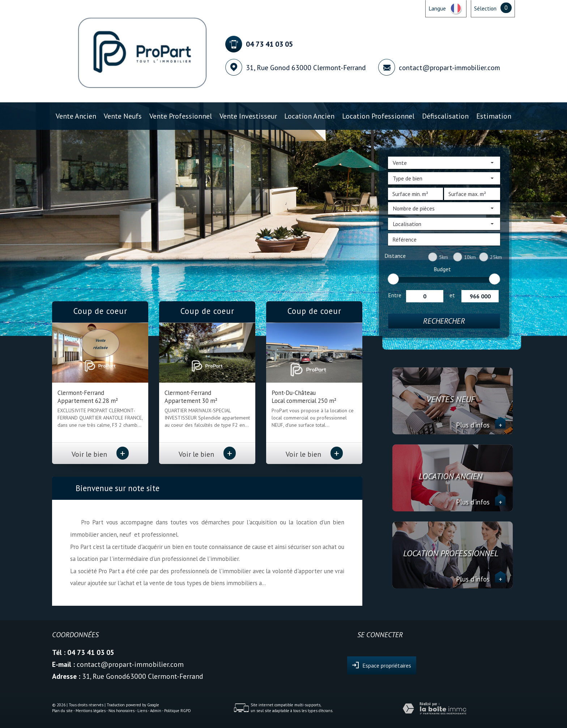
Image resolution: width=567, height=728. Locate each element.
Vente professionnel (181, 116)
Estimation (494, 116)
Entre (395, 295)
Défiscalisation (445, 116)
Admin (156, 711)
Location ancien (309, 116)
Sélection (485, 8)
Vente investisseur (248, 116)
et (452, 295)
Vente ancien (76, 116)
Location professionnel (378, 116)
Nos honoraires (121, 711)
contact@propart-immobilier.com (449, 67)
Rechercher (444, 321)
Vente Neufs (123, 116)
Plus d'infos (481, 425)
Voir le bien (100, 454)
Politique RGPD (178, 711)
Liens (142, 711)
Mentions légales (91, 711)
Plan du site (62, 711)
